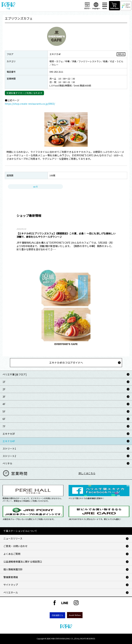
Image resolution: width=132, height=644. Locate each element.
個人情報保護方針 (13, 569)
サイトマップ (11, 585)
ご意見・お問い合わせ (15, 546)
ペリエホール (11, 592)
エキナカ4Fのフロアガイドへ (66, 363)
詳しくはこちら (87, 473)
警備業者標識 (11, 577)
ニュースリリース (13, 538)
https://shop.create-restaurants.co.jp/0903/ (30, 104)
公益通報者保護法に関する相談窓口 (23, 562)
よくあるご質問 (12, 554)
